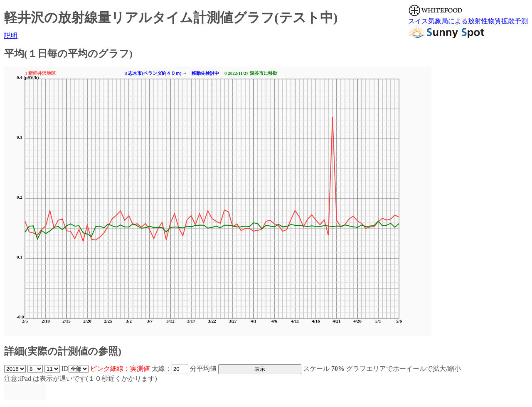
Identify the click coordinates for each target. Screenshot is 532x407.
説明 (11, 36)
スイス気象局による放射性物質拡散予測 (468, 21)
